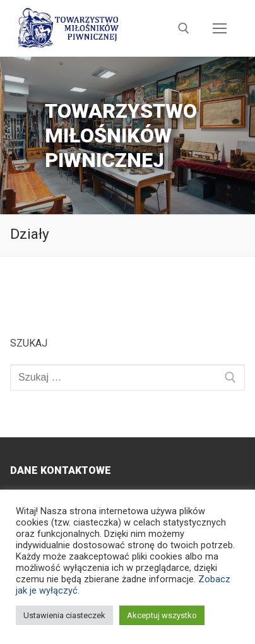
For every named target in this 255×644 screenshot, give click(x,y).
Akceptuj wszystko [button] (162, 615)
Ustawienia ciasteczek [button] (64, 615)
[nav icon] (220, 28)
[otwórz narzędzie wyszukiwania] (184, 28)
